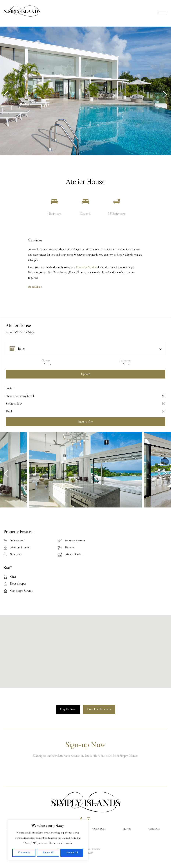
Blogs (127, 829)
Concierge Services (87, 267)
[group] (85, 91)
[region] (48, 840)
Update (86, 374)
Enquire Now (68, 709)
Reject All (48, 853)
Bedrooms (125, 361)
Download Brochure (99, 709)
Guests (46, 361)
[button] (165, 95)
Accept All (72, 853)
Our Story (99, 829)
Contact (154, 829)
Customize (24, 853)
